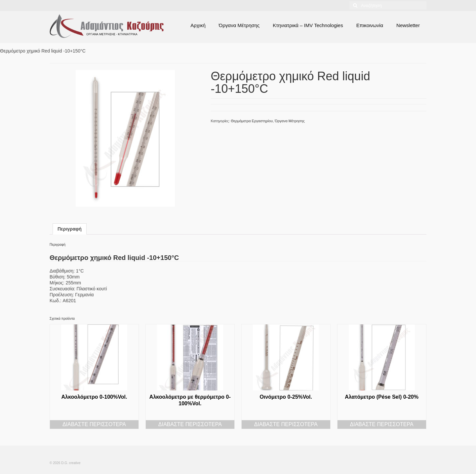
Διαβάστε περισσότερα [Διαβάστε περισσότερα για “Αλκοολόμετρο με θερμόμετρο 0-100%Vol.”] (190, 424)
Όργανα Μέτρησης (290, 121)
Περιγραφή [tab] (70, 229)
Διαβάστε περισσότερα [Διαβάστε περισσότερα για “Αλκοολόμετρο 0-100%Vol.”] (94, 424)
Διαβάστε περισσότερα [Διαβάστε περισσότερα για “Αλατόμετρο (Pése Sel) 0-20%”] (382, 424)
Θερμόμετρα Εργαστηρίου (252, 121)
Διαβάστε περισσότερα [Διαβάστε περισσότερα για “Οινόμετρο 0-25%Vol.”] (286, 424)
